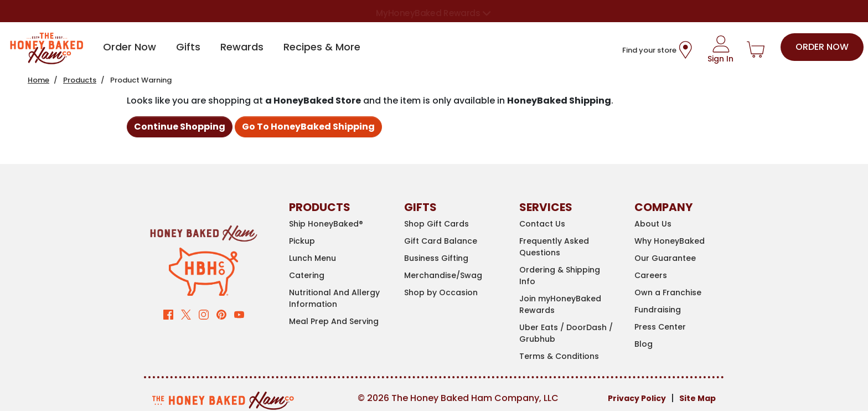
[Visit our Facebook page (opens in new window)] (168, 314)
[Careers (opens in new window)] (684, 276)
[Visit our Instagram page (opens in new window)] (204, 314)
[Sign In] (720, 50)
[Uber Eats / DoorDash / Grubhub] (569, 333)
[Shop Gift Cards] (453, 224)
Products (80, 80)
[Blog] (684, 344)
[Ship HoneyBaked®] (338, 224)
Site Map (697, 398)
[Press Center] (684, 327)
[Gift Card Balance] (453, 241)
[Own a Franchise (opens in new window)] (684, 293)
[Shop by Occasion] (453, 293)
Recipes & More (322, 47)
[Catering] (338, 276)
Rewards (242, 47)
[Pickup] (338, 241)
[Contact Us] (569, 224)
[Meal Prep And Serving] (338, 322)
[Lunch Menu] (338, 258)
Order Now (130, 47)
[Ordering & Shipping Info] (569, 276)
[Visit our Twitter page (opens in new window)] (186, 314)
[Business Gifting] (453, 258)
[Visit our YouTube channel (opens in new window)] (239, 314)
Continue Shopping (180, 127)
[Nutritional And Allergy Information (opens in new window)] (338, 299)
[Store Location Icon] (685, 50)
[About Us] (684, 224)
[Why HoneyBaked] (684, 241)
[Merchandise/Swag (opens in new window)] (453, 276)
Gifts (188, 47)
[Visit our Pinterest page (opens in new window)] (221, 314)
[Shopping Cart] (756, 50)
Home (38, 80)
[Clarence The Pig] (203, 271)
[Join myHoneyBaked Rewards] (569, 305)
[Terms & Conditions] (569, 356)
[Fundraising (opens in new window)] (684, 310)
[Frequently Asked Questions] (569, 247)
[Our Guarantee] (684, 258)
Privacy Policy (637, 398)
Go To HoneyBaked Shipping (308, 127)
